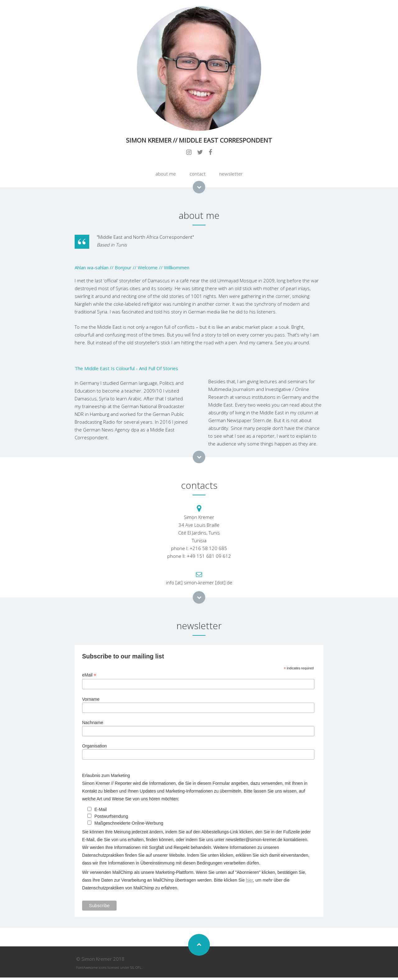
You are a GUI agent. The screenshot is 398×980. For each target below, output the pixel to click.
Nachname (93, 723)
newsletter (231, 174)
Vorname (91, 699)
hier (250, 880)
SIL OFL (136, 967)
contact (198, 174)
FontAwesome (87, 967)
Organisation (94, 746)
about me (166, 174)
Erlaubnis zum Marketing (106, 775)
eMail (89, 675)
